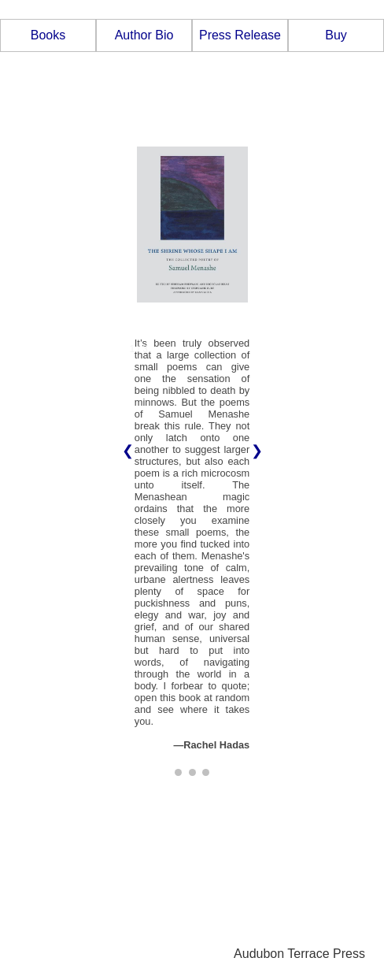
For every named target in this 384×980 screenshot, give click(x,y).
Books (48, 35)
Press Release (240, 35)
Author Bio (144, 35)
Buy (336, 35)
